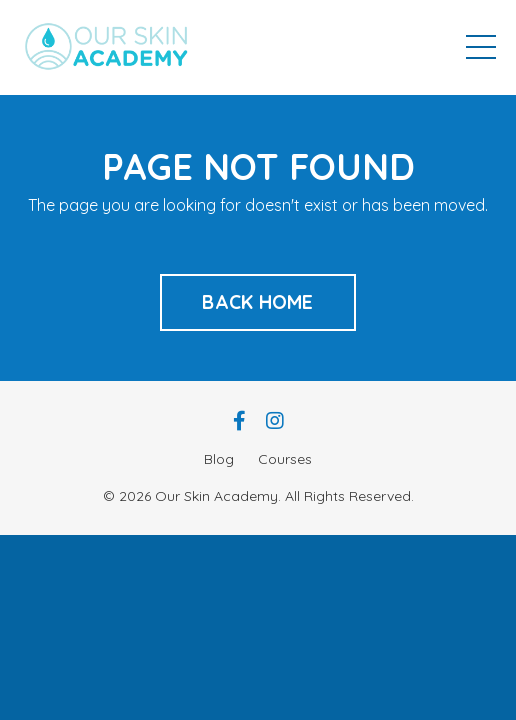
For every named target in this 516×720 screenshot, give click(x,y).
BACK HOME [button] (257, 302)
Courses (285, 459)
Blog (219, 459)
